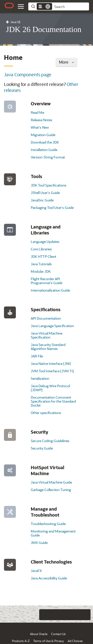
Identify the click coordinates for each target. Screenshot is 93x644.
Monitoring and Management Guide (53, 533)
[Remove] (48, 6)
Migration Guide (43, 135)
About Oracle (39, 634)
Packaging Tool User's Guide (52, 208)
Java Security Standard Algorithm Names (48, 347)
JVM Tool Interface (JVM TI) (52, 371)
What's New (40, 127)
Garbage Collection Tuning (51, 490)
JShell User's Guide (45, 193)
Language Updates (45, 242)
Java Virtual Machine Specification (46, 335)
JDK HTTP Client (44, 256)
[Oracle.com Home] (9, 5)
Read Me (37, 112)
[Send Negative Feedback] (75, 615)
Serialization (40, 378)
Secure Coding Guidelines (50, 441)
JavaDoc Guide (42, 200)
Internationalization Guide (50, 290)
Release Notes (42, 120)
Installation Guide (44, 150)
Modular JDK (41, 271)
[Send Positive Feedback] (85, 615)
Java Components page (28, 75)
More (66, 62)
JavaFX (36, 571)
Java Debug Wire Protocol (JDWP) (50, 388)
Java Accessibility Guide (49, 578)
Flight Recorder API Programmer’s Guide (46, 281)
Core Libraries (41, 249)
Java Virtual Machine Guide (51, 482)
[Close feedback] (25, 615)
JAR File (37, 356)
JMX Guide (39, 543)
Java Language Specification (52, 326)
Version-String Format (48, 157)
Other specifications (46, 413)
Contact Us (58, 634)
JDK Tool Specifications (49, 185)
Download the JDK (45, 142)
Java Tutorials (41, 264)
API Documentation (46, 318)
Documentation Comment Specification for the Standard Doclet (53, 401)
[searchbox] (71, 7)
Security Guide (42, 448)
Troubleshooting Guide (48, 524)
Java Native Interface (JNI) (51, 363)
